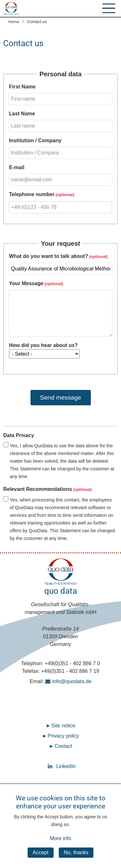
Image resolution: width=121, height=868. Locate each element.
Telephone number (32, 194)
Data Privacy (19, 435)
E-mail (17, 167)
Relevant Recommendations (38, 489)
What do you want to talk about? (48, 256)
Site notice (63, 726)
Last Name (22, 114)
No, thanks (76, 860)
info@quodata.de (72, 681)
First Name (22, 87)
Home (14, 22)
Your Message (26, 283)
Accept (41, 860)
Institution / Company (35, 141)
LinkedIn (61, 766)
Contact (63, 746)
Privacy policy (63, 736)
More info (60, 846)
